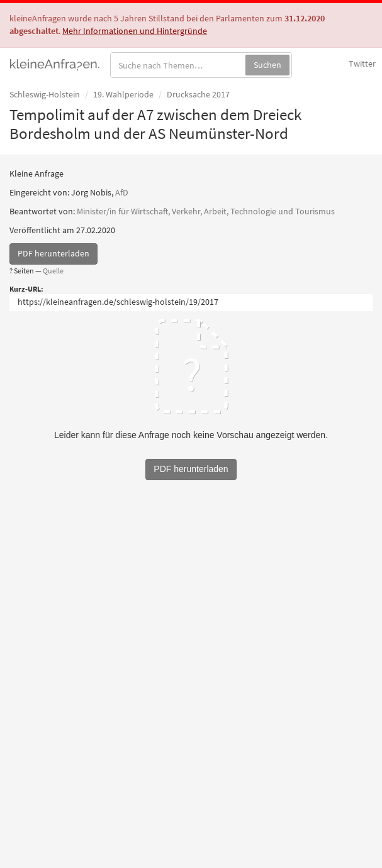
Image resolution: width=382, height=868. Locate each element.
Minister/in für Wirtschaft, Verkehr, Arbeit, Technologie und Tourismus (206, 211)
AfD (122, 192)
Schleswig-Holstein (45, 94)
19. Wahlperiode (123, 94)
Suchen (267, 65)
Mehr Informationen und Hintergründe (135, 31)
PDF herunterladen (53, 253)
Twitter (362, 63)
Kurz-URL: (26, 289)
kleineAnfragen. (55, 63)
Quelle (53, 271)
